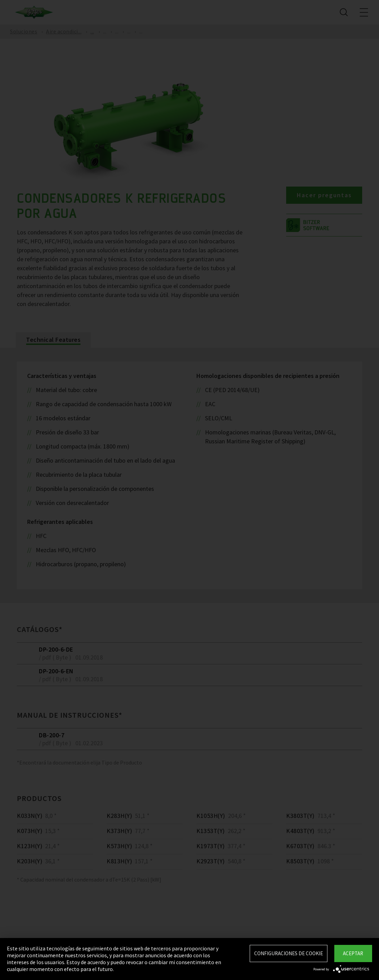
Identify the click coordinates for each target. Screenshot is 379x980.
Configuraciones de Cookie (289, 953)
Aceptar (353, 953)
